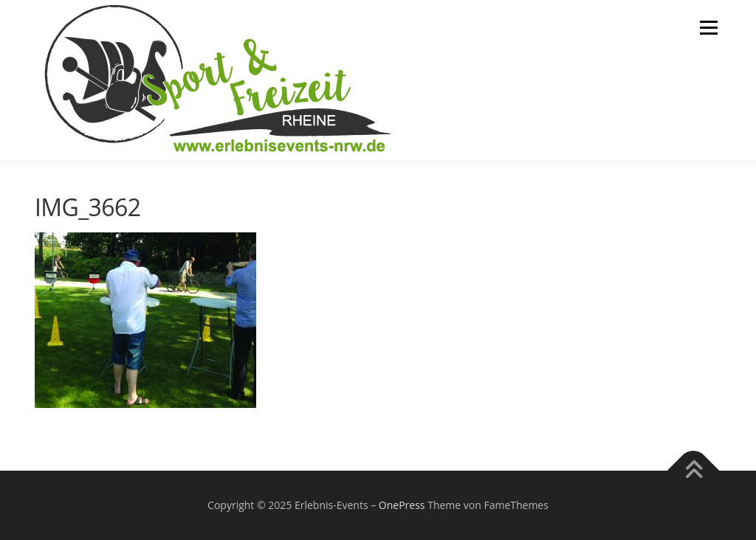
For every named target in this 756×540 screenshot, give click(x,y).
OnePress (402, 505)
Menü (708, 28)
